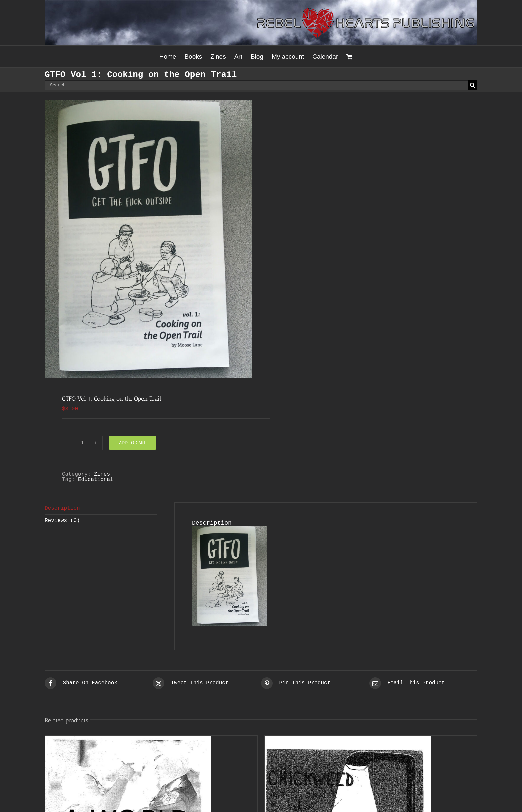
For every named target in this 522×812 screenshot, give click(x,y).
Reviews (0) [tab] (62, 521)
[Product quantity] (82, 443)
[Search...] (256, 85)
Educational (96, 480)
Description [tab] (62, 508)
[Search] (473, 85)
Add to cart (132, 443)
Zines (102, 474)
